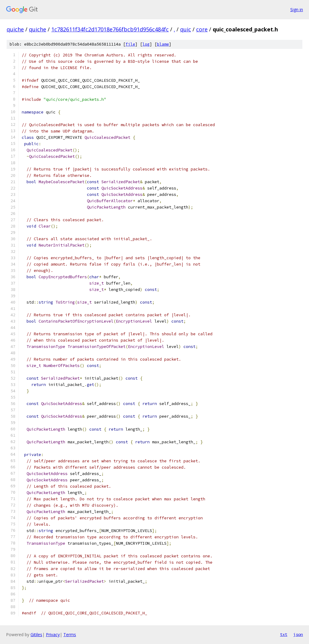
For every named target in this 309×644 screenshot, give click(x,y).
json (298, 634)
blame (163, 44)
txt (284, 634)
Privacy (53, 634)
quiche (15, 29)
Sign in (297, 10)
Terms (70, 634)
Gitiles (36, 634)
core (202, 29)
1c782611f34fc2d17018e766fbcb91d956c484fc (110, 29)
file (130, 44)
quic (186, 29)
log (146, 44)
